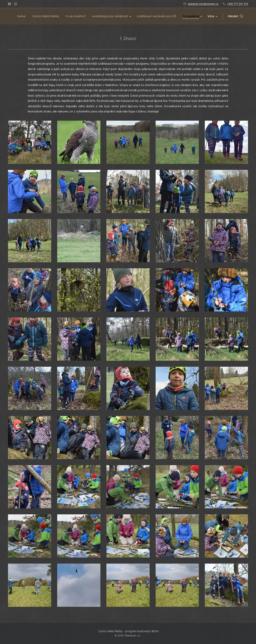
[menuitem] (42, 16)
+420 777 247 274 (237, 4)
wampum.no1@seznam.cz (203, 4)
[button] (235, 16)
